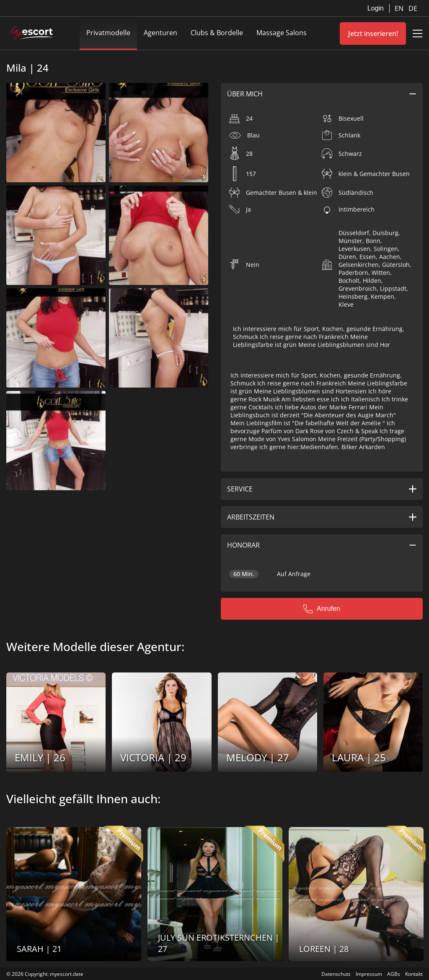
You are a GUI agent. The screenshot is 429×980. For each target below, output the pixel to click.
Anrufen (322, 609)
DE (413, 8)
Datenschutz (336, 974)
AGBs (394, 974)
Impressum (369, 974)
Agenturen (160, 33)
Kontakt (414, 974)
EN (400, 8)
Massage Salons (282, 33)
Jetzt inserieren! (373, 34)
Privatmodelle (108, 33)
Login (376, 8)
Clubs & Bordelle (217, 33)
